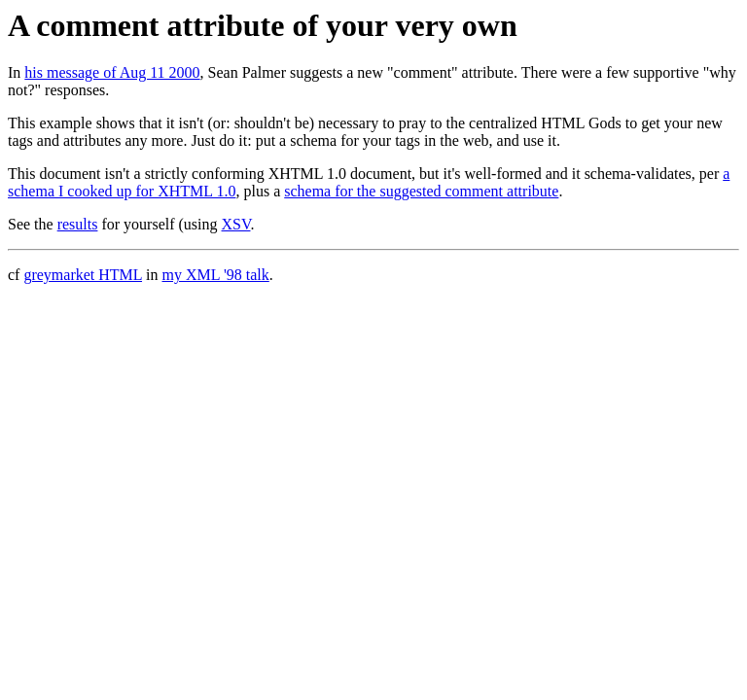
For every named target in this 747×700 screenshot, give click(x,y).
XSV (236, 224)
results (78, 224)
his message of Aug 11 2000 (112, 72)
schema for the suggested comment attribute (421, 191)
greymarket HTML (83, 275)
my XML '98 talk (215, 275)
